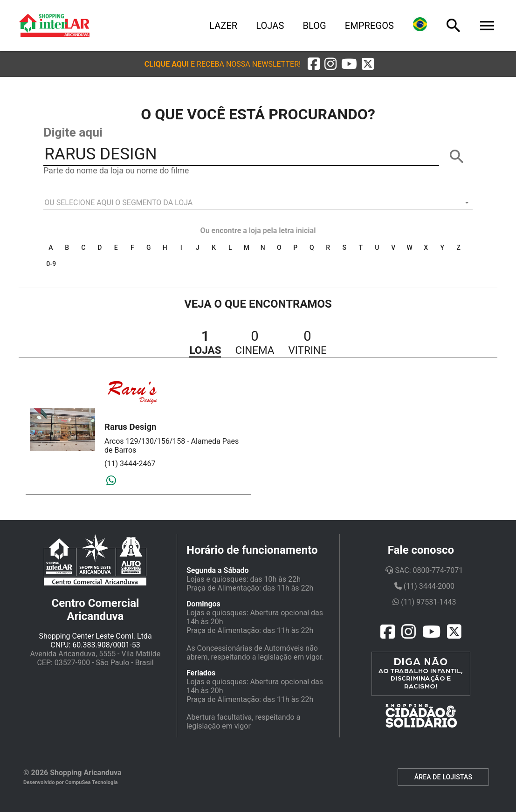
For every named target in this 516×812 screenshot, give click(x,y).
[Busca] (454, 26)
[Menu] (487, 26)
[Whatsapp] (111, 481)
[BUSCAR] (457, 157)
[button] (223, 64)
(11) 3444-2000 (424, 586)
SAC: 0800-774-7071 (424, 570)
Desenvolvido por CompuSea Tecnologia (71, 782)
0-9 (51, 264)
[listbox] (258, 203)
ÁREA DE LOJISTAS (443, 777)
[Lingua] (420, 26)
